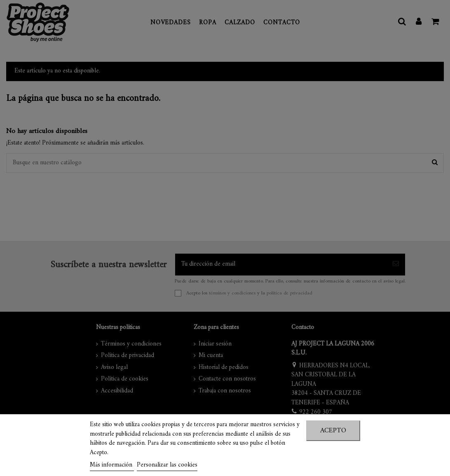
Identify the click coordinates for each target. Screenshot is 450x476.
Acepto (333, 431)
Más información (112, 465)
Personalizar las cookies (167, 465)
